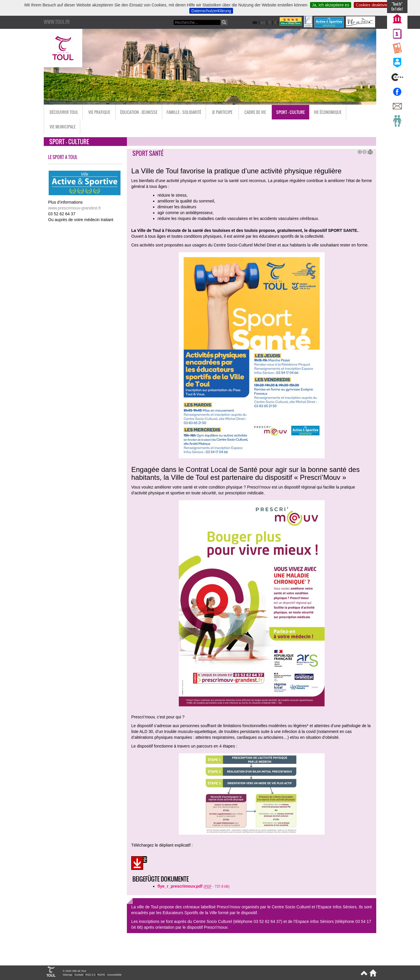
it (275, 22)
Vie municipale (63, 127)
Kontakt (79, 975)
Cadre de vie (255, 112)
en (263, 22)
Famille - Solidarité (184, 112)
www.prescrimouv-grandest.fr (75, 208)
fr (270, 22)
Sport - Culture (290, 112)
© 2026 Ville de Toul (74, 971)
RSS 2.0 (90, 975)
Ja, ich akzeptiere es (331, 5)
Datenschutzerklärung (211, 11)
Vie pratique (99, 112)
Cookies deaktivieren (375, 5)
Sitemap (68, 975)
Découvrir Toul (64, 112)
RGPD (101, 975)
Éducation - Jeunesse (139, 112)
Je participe (222, 112)
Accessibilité (114, 975)
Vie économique (328, 112)
